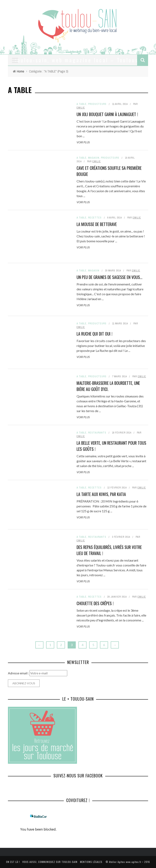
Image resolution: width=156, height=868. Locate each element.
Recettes (95, 218)
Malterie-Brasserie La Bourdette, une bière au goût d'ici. (108, 386)
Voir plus (83, 142)
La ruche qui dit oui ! (94, 334)
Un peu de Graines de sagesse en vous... (109, 277)
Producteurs (97, 104)
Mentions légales (91, 862)
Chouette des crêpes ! (95, 603)
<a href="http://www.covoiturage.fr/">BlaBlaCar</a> (38, 823)
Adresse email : (19, 673)
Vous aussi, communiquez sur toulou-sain (50, 862)
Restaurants (97, 433)
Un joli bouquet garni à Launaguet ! (107, 114)
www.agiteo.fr (134, 862)
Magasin (94, 158)
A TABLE (82, 104)
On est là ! (13, 862)
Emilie (81, 108)
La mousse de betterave (97, 224)
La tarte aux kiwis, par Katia (101, 494)
